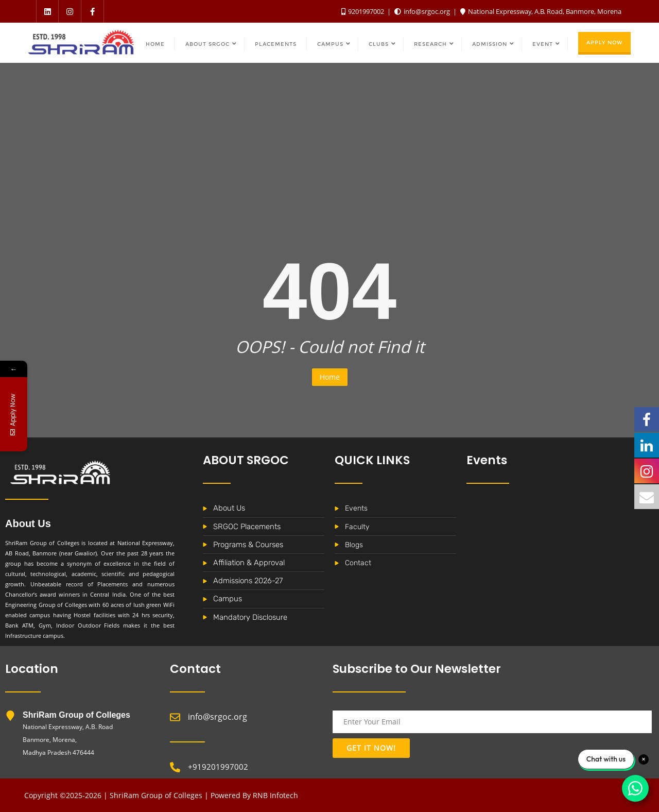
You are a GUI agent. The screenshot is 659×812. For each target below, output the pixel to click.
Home (330, 377)
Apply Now (604, 43)
